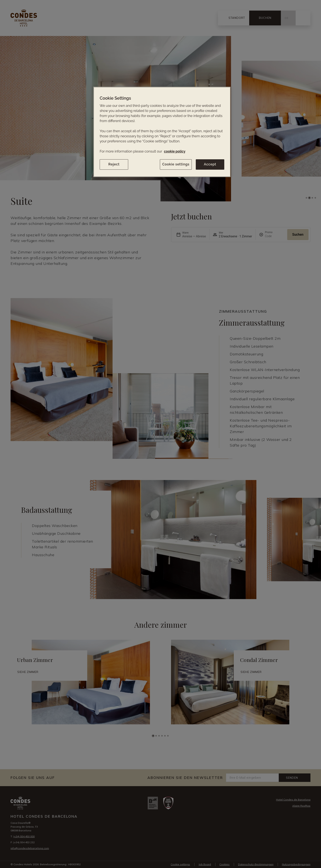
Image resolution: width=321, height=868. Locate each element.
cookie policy (175, 151)
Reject (114, 164)
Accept (210, 164)
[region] (162, 132)
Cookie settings (176, 164)
